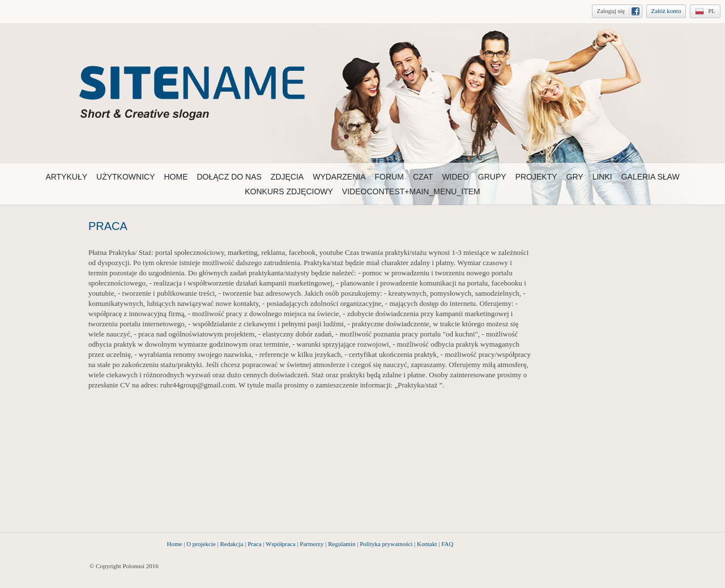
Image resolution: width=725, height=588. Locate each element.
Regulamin (342, 544)
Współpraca (281, 544)
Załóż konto (666, 11)
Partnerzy (312, 544)
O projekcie (201, 544)
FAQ (447, 544)
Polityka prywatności (386, 544)
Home (175, 544)
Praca (254, 544)
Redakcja (232, 544)
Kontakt (427, 544)
